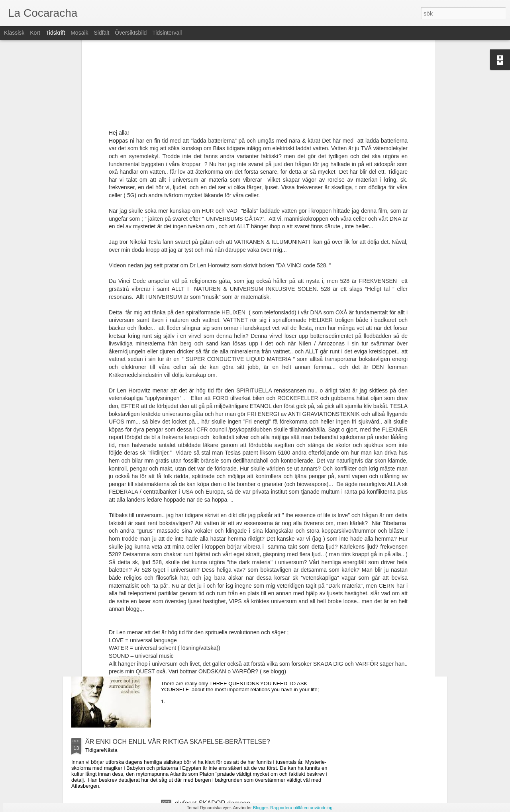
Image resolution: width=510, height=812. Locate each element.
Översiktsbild (131, 33)
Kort (35, 33)
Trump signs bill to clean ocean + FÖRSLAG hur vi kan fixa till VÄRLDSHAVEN (246, 564)
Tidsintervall (167, 33)
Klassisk (14, 33)
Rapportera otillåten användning (301, 808)
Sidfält (101, 33)
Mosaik (79, 33)
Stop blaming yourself (206, 651)
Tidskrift (55, 33)
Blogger (260, 808)
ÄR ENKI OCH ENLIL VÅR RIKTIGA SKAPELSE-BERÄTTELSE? (178, 742)
